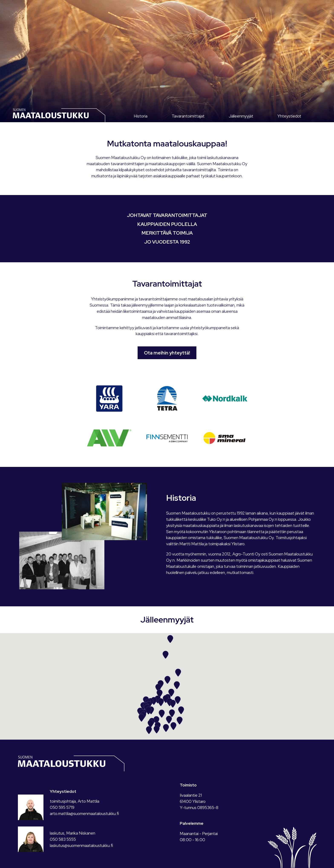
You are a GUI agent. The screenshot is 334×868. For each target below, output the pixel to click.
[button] (149, 710)
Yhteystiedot (289, 116)
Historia (141, 116)
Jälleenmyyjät (241, 116)
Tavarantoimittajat (188, 116)
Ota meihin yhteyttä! (167, 353)
